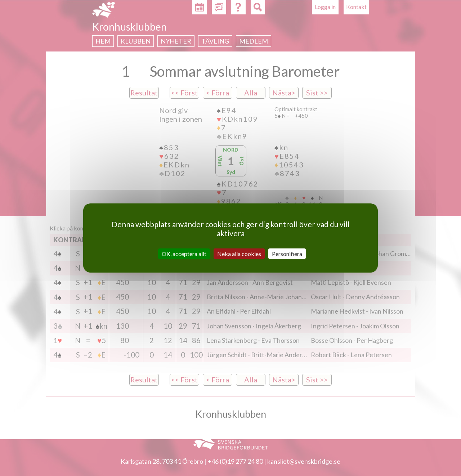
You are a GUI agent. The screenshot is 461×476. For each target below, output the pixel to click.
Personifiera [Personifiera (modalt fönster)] (287, 254)
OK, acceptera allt (184, 254)
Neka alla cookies (239, 254)
